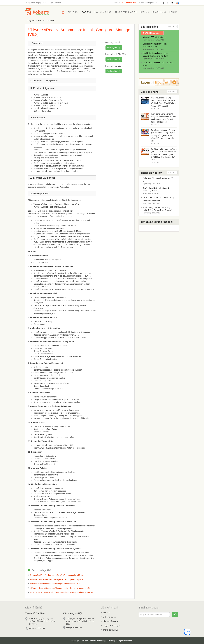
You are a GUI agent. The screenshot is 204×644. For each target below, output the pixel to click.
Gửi (175, 614)
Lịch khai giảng (103, 12)
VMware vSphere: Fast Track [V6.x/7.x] (50, 207)
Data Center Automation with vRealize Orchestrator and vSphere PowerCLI (61, 592)
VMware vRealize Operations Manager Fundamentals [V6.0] (55, 584)
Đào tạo (86, 12)
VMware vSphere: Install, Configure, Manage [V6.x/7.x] (56, 204)
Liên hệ (173, 12)
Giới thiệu (73, 12)
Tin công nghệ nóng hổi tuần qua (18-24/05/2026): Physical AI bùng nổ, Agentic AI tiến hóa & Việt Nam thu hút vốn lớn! (163, 135)
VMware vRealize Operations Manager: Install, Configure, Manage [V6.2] (61, 588)
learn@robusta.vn (153, 3)
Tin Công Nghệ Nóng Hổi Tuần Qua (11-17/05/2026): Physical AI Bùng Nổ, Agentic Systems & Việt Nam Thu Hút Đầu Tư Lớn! (164, 154)
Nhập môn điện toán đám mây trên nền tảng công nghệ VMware (57, 575)
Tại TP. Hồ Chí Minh (152, 33)
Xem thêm (172, 26)
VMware (51, 21)
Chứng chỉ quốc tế (111, 621)
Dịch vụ (145, 12)
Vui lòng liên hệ (114, 47)
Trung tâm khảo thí (126, 12)
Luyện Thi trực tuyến (112, 626)
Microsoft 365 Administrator (154, 37)
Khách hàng (159, 12)
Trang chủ (31, 21)
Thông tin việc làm (111, 630)
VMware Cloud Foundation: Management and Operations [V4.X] (57, 579)
